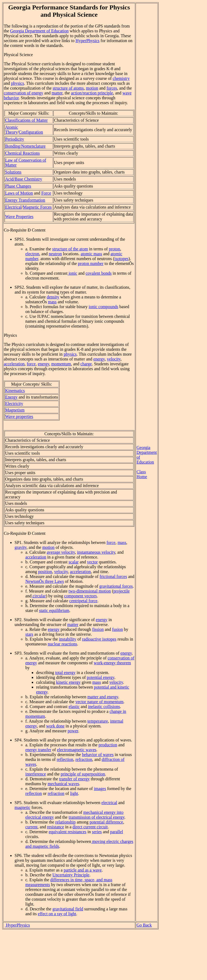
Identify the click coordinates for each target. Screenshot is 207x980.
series (97, 832)
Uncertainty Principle (71, 875)
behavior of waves (98, 755)
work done (55, 726)
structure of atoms (68, 88)
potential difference (106, 822)
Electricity (14, 404)
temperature (98, 721)
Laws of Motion (19, 193)
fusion (118, 629)
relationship (65, 822)
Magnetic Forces (37, 207)
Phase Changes (18, 186)
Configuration (31, 132)
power (73, 731)
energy (99, 359)
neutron (55, 254)
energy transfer (38, 750)
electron (32, 254)
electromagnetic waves (77, 750)
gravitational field (68, 909)
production (108, 745)
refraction (84, 759)
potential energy (101, 677)
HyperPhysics (87, 41)
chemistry (121, 78)
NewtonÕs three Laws (45, 581)
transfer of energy (74, 779)
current (31, 827)
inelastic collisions (104, 707)
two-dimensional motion (90, 591)
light (74, 793)
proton (115, 249)
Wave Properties (19, 217)
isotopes (121, 259)
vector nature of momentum (99, 702)
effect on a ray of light (57, 914)
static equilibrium (54, 610)
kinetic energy (68, 682)
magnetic (23, 807)
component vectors (80, 596)
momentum (61, 364)
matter (57, 93)
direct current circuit (90, 827)
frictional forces (113, 576)
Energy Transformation (25, 200)
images (100, 789)
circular (39, 596)
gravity (20, 547)
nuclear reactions (62, 644)
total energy (65, 673)
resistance (55, 827)
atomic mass (91, 254)
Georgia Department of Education (39, 31)
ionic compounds (103, 307)
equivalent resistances (68, 832)
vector (92, 562)
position (45, 572)
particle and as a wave (83, 870)
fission (98, 629)
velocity (114, 359)
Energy (11, 397)
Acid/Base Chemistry (24, 179)
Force (46, 193)
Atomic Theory (12, 130)
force (31, 364)
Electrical (13, 207)
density (53, 297)
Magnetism (15, 410)
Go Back (144, 925)
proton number (91, 263)
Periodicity (15, 139)
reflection (65, 759)
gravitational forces (116, 586)
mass (52, 302)
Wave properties (19, 416)
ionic (72, 273)
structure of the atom (70, 249)
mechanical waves (63, 784)
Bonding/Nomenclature (25, 146)
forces (112, 88)
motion (92, 88)
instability (68, 639)
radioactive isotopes (99, 639)
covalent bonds (99, 273)
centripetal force (83, 601)
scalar (73, 562)
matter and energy (103, 697)
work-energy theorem (112, 663)
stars (29, 634)
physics (18, 83)
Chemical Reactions (22, 153)
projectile (122, 591)
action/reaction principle (92, 93)
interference (36, 774)
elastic (74, 707)
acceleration (14, 364)
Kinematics (15, 391)
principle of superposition (83, 774)
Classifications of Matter (26, 120)
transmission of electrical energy (97, 817)
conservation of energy (23, 93)
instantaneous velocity (96, 552)
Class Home (142, 474)
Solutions (13, 172)
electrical (109, 803)
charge (86, 364)
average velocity (61, 552)
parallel (117, 832)
